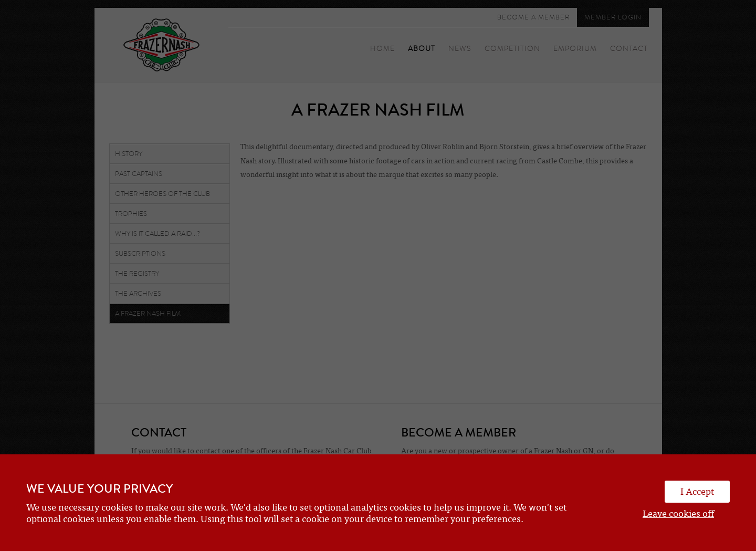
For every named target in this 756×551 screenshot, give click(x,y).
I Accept (697, 492)
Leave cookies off (678, 514)
